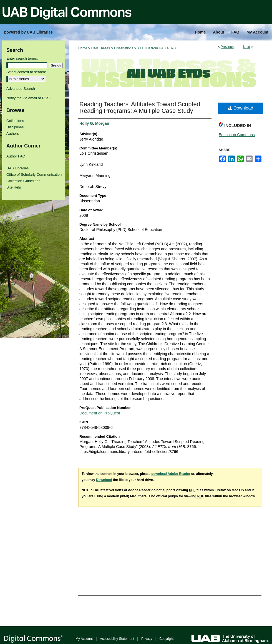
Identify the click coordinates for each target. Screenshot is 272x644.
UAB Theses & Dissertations (112, 48)
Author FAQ (16, 156)
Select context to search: (26, 72)
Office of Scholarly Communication (34, 175)
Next (247, 47)
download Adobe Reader (171, 474)
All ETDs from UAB (152, 48)
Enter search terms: (22, 58)
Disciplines (15, 127)
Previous (227, 47)
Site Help (14, 187)
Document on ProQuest (100, 413)
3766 (174, 48)
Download (241, 108)
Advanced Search (21, 89)
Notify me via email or (28, 98)
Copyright (166, 639)
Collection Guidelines (23, 181)
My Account (84, 639)
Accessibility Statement (117, 639)
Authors (13, 133)
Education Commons (237, 135)
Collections (15, 121)
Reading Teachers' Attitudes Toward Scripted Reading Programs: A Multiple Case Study (140, 107)
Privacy (147, 639)
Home (83, 48)
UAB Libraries (17, 168)
